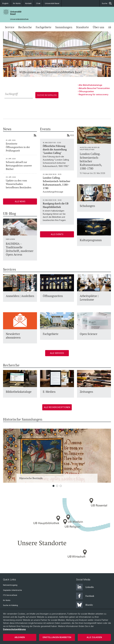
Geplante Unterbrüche (12, 590)
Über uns (98, 27)
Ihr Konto (17, 3)
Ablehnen (20, 637)
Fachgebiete (44, 27)
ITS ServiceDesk (10, 595)
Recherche (25, 27)
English (5, 3)
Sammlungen (64, 27)
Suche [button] (107, 3)
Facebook (85, 596)
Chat (38, 3)
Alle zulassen (94, 637)
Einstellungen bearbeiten (57, 637)
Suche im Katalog (10, 605)
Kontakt (28, 3)
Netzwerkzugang (10, 585)
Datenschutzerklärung (14, 629)
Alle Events (57, 234)
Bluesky (84, 605)
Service (10, 27)
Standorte (82, 27)
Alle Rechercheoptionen (57, 407)
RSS (70, 135)
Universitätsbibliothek (19, 19)
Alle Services (57, 353)
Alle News (20, 201)
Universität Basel (52, 3)
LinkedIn (85, 587)
